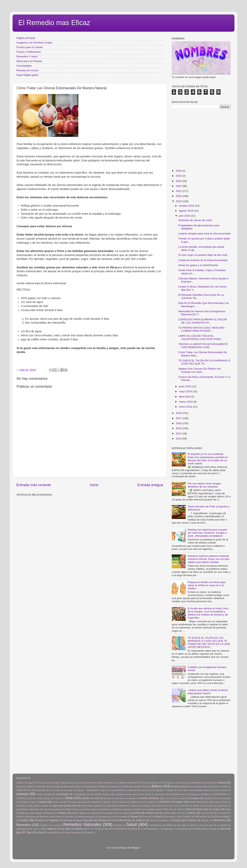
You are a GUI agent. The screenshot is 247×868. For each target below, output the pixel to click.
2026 (179, 171)
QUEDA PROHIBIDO (221, 817)
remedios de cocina (49, 825)
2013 (179, 439)
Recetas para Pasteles (184, 820)
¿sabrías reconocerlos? (128, 783)
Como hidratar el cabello (161, 790)
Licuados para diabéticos (63, 809)
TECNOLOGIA (199, 829)
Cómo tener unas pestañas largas (193, 790)
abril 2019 (185, 397)
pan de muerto (221, 813)
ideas (203, 802)
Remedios (23, 825)
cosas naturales (44, 794)
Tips (29, 832)
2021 (179, 191)
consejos (23, 794)
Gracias (123, 802)
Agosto (31, 787)
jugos (46, 806)
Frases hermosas (79, 802)
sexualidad (222, 825)
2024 (179, 176)
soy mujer (66, 829)
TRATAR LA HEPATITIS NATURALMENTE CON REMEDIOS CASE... (203, 346)
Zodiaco (88, 832)
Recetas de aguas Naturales (79, 820)
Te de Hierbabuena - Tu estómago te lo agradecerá (165, 829)
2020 (179, 196)
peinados (69, 817)
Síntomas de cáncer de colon (195, 220)
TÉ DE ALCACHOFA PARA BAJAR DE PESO (116, 829)
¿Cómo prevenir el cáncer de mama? (96, 783)
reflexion (205, 820)
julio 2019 (185, 216)
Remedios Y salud (27, 56)
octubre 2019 (187, 206)
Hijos (152, 802)
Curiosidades (24, 66)
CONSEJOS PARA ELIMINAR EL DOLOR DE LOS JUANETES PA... (203, 321)
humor (192, 802)
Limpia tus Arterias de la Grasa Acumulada (203, 260)
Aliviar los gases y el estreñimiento (198, 265)
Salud (131, 824)
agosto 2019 (186, 211)
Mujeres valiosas (79, 813)
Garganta (95, 802)
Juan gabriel (34, 806)
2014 (179, 434)
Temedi (213, 829)
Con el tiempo (221, 790)
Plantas (135, 817)
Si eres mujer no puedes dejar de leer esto (203, 255)
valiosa (50, 832)
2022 (179, 186)
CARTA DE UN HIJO (26, 790)
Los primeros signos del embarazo (94, 809)
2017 (179, 418)
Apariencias (69, 787)
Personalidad (121, 817)
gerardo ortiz (109, 802)
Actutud (20, 787)
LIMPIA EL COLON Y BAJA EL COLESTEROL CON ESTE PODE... (201, 337)
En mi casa (180, 798)
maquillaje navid (153, 809)
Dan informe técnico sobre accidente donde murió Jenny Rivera (120, 794)
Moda (189, 809)
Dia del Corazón (54, 798)
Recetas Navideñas (159, 820)
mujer (216, 809)
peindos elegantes (86, 817)
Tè (89, 829)
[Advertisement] (79, 506)
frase (33, 802)
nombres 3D (152, 813)
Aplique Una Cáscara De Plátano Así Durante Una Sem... (200, 370)
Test (223, 829)
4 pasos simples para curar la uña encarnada (204, 234)
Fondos (23, 802)
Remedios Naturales (82, 824)
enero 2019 (186, 407)
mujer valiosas (36, 813)
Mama (117, 809)
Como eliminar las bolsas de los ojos (127, 790)
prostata (170, 817)
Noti (182, 813)
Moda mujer (202, 809)
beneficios (176, 787)
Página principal (26, 38)
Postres (158, 817)
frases (43, 802)
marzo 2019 (186, 402)
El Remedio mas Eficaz (54, 23)
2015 (179, 428)
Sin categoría (49, 829)
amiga (57, 787)
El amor (167, 798)
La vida (220, 806)
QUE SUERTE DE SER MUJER (193, 817)
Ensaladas (194, 798)
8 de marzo (181, 783)
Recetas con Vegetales (47, 820)
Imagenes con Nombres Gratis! (34, 43)
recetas (24, 820)
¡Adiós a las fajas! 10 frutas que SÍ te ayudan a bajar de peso (45, 783)
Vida (59, 832)
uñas (40, 832)
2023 (179, 181)
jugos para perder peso (64, 806)
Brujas (189, 787)
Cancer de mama (219, 787)
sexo (211, 825)
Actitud (221, 783)
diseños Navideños (149, 798)
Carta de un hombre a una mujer (57, 790)
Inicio (94, 485)
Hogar (179, 802)
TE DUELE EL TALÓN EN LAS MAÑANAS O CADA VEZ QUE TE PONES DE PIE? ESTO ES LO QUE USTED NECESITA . (209, 643)
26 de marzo (166, 783)
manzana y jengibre (133, 809)
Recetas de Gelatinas (134, 820)
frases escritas (60, 802)
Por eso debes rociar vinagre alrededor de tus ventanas (204, 485)
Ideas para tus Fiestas (29, 61)
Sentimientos (155, 825)
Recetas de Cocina (27, 70)
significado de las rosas (27, 829)
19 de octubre (150, 783)
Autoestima (91, 787)
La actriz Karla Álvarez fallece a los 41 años (192, 806)
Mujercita (50, 813)
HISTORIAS (165, 802)
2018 (179, 413)
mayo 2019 (186, 391)
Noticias (192, 813)
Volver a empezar (73, 832)
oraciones (205, 813)
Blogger (135, 848)
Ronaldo (118, 825)
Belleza (157, 786)
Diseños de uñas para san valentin (120, 798)
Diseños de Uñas (91, 798)
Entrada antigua (150, 485)
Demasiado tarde (178, 794)
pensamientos (105, 817)
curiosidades (62, 794)
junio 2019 (185, 386)
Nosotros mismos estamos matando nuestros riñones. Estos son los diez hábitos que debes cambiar (208, 559)
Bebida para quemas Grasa (135, 787)
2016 (179, 423)
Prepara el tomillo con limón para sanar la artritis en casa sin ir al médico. (207, 585)
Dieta (69, 798)
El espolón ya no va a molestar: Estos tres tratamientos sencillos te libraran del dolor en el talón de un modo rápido (208, 459)
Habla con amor (138, 802)
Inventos (20, 806)
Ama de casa (44, 787)
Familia (207, 798)
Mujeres (63, 813)
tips (18, 832)
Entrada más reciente (34, 485)
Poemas (147, 817)
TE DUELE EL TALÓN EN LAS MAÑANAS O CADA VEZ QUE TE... (204, 362)
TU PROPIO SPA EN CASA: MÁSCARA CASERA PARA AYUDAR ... (201, 329)
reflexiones (219, 820)
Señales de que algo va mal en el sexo (185, 825)
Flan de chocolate (222, 798)
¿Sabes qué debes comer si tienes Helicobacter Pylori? (208, 692)
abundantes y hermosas (202, 783)
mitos (180, 809)
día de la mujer (36, 798)
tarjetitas (79, 829)
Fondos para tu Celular (30, 47)
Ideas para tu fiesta (218, 802)
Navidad (95, 813)
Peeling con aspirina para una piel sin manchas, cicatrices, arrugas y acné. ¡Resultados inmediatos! (207, 533)
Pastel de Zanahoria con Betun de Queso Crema (39, 817)
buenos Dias (202, 787)
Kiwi (166, 806)
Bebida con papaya (109, 787)
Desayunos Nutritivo (199, 794)
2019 (179, 201)
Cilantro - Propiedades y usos (91, 790)
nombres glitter (169, 813)
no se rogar (122, 813)
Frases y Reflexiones (29, 52)
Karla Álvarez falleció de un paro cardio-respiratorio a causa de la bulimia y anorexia (121, 806)
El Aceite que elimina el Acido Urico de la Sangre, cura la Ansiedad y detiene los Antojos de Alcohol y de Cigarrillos (208, 613)
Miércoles (169, 809)
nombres (136, 813)
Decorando (160, 794)
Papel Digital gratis (27, 75)
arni (80, 787)
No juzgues (108, 813)
